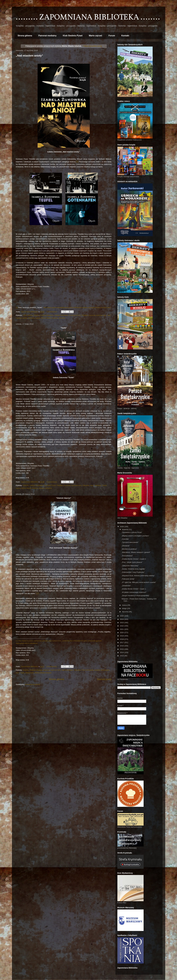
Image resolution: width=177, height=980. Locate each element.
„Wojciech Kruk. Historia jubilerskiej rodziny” (138, 576)
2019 (122, 636)
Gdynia (36, 315)
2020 (122, 633)
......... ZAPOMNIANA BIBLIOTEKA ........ (88, 18)
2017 (122, 642)
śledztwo (98, 485)
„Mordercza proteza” (129, 549)
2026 (122, 527)
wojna (38, 318)
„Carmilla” (125, 539)
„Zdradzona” (126, 586)
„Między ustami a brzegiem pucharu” (135, 536)
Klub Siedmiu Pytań (73, 36)
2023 (122, 623)
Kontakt (125, 36)
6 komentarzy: (52, 666)
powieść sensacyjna (102, 670)
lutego (125, 608)
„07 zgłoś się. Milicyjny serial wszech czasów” (139, 582)
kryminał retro (101, 315)
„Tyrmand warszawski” (130, 542)
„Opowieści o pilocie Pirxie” (132, 532)
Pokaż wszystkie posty (92, 46)
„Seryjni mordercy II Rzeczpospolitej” (135, 596)
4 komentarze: (52, 482)
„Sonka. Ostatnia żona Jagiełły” (133, 569)
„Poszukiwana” (127, 556)
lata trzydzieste (67, 670)
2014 (122, 652)
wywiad (42, 488)
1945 (25, 315)
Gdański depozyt (36, 670)
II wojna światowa (47, 315)
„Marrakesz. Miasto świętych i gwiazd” (136, 552)
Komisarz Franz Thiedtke (78, 315)
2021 (122, 629)
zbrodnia (62, 318)
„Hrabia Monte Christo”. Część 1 (134, 589)
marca (125, 605)
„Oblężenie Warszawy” (130, 566)
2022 (122, 626)
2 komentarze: (52, 312)
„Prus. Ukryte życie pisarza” (132, 562)
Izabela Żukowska (61, 315)
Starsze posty (104, 679)
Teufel (104, 485)
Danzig (30, 315)
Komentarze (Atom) (33, 684)
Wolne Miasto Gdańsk (49, 318)
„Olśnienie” (126, 546)
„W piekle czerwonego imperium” (134, 592)
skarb (22, 673)
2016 (122, 646)
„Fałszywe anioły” (128, 579)
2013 (122, 656)
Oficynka (31, 318)
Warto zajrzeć (96, 36)
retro (92, 485)
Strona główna (25, 36)
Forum (112, 36)
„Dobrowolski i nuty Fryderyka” (133, 572)
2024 (122, 619)
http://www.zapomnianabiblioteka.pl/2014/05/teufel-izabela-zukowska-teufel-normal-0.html (77, 308)
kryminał (92, 315)
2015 (122, 649)
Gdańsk (26, 485)
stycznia (125, 612)
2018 (122, 639)
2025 (122, 616)
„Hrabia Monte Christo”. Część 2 (134, 559)
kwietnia (125, 529)
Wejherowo (30, 673)
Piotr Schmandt (87, 670)
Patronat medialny (47, 36)
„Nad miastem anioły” (29, 56)
